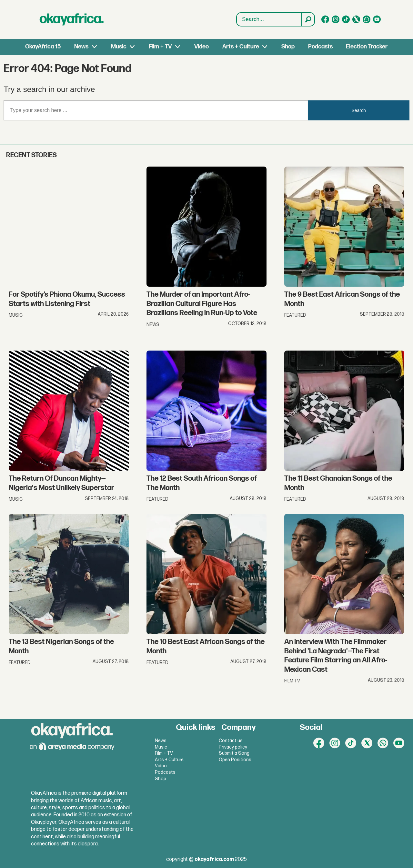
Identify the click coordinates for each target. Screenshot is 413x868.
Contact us (231, 741)
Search (237, 13)
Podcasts (320, 47)
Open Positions (235, 760)
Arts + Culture (241, 47)
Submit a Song (234, 753)
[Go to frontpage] (72, 19)
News (81, 47)
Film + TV (160, 47)
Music (119, 47)
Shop (288, 47)
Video (201, 47)
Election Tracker (367, 47)
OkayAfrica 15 (43, 47)
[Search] (308, 19)
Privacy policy (233, 747)
